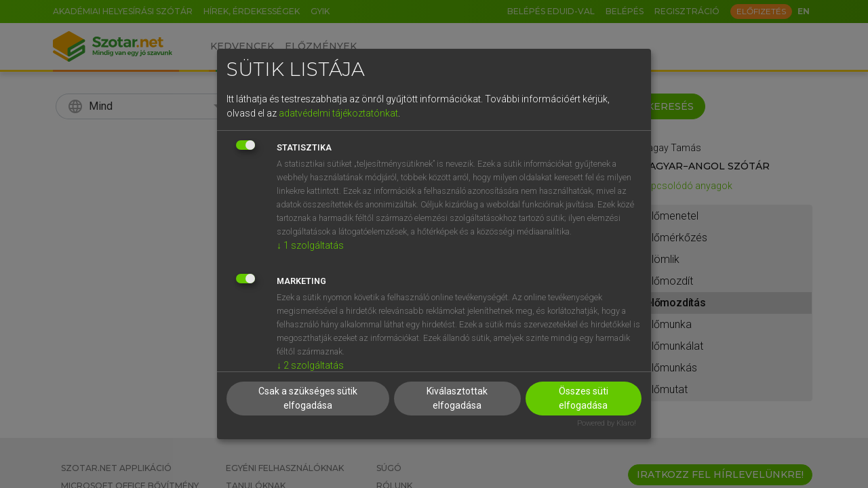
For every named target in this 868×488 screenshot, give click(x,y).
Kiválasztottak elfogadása (457, 398)
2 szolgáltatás (310, 365)
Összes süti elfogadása (584, 398)
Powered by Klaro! (607, 423)
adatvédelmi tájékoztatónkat (338, 113)
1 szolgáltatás (310, 245)
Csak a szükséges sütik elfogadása (308, 398)
